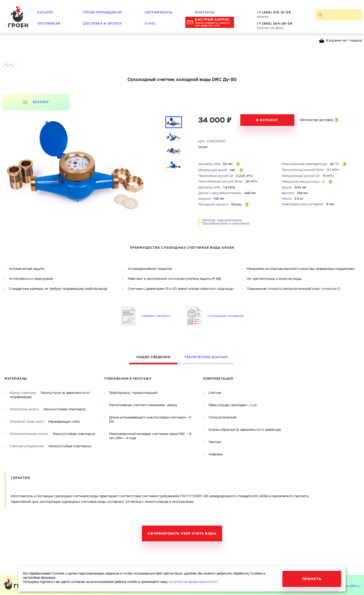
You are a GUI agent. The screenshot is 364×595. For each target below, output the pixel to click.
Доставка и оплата (102, 24)
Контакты (205, 12)
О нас (150, 24)
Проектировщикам (102, 12)
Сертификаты (159, 12)
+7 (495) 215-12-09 (274, 12)
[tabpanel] (77, 177)
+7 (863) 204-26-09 (275, 24)
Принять (312, 579)
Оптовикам (49, 24)
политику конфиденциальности (193, 582)
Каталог (46, 12)
